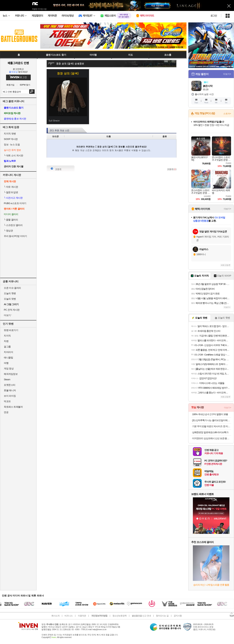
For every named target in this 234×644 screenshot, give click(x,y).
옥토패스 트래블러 (13, 407)
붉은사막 (208, 86)
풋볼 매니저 (10, 390)
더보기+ (227, 74)
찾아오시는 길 (162, 616)
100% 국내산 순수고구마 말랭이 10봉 (210, 414)
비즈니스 (69, 616)
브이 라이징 (10, 396)
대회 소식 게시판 (14, 155)
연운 (6, 412)
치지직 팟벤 (10, 134)
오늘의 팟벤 (10, 299)
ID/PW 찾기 (25, 85)
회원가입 (10, 85)
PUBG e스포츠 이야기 (15, 203)
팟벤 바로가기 (11, 330)
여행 (6, 363)
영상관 (8, 231)
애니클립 (8, 358)
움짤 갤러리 (11, 220)
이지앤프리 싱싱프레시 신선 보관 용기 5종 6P (212, 438)
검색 (32, 92)
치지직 (7, 336)
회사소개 (55, 616)
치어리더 (8, 352)
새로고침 (224, 265)
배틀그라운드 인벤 (18, 63)
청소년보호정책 (119, 616)
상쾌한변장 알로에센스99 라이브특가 (210, 432)
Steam (7, 379)
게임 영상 (9, 369)
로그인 (214, 16)
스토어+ (227, 114)
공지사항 (178, 616)
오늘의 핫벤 (10, 293)
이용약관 (82, 616)
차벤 (6, 341)
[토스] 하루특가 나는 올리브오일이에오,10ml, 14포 (212, 420)
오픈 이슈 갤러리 (12, 288)
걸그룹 (7, 347)
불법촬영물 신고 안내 (141, 616)
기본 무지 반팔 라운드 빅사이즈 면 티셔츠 (212, 426)
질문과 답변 (11, 192)
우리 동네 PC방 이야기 (15, 236)
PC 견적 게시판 (12, 310)
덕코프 (7, 401)
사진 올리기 (166, 162)
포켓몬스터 (10, 385)
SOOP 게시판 (11, 139)
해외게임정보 (11, 374)
